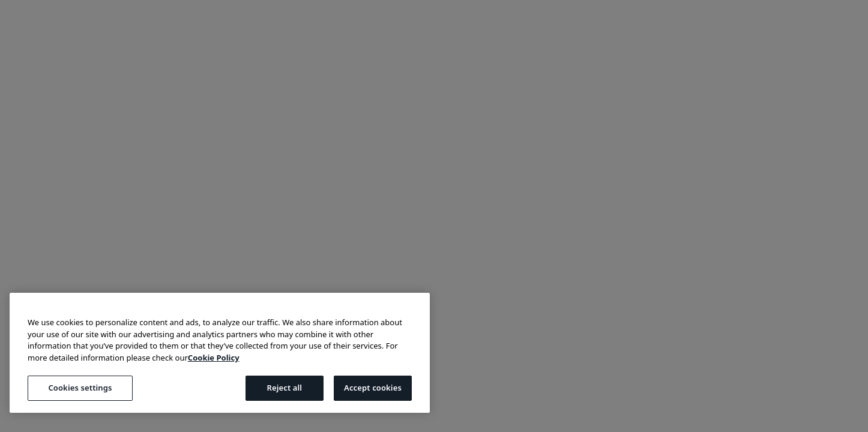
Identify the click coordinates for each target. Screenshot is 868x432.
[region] (220, 353)
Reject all (284, 388)
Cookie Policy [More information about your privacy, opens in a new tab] (214, 358)
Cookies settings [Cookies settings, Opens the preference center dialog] (80, 388)
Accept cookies (373, 388)
